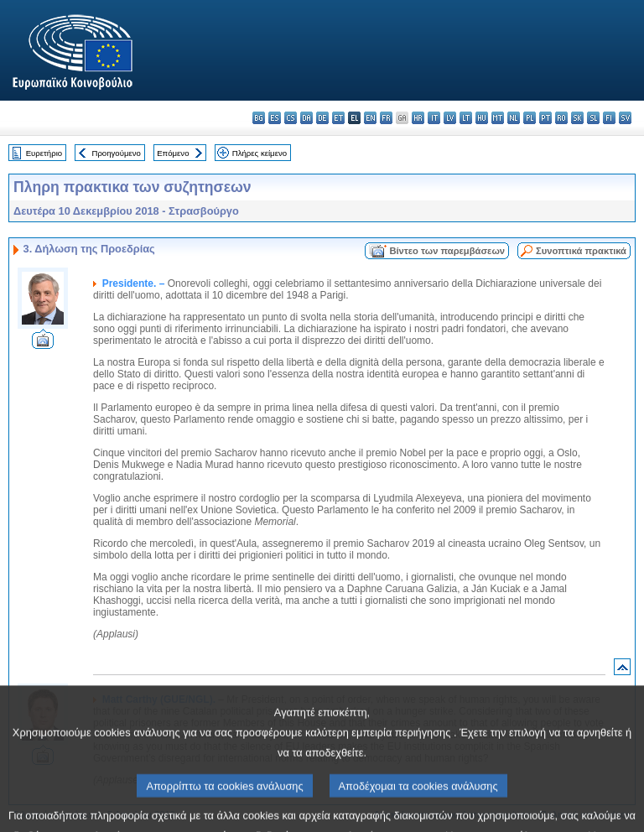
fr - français (386, 118)
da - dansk (306, 118)
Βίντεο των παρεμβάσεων (447, 251)
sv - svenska (625, 118)
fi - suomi (609, 118)
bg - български (259, 118)
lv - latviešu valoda (450, 118)
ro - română (561, 118)
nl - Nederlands (514, 118)
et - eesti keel (338, 118)
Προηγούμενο (116, 153)
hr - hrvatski (418, 118)
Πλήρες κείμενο (260, 153)
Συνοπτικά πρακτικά (581, 251)
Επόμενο (173, 153)
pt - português (545, 118)
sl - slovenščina (593, 118)
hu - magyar (482, 118)
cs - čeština (291, 118)
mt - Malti (498, 118)
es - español (275, 118)
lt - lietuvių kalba (466, 118)
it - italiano (434, 118)
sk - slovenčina (577, 118)
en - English (370, 118)
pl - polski (530, 118)
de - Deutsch (322, 118)
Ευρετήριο (44, 153)
